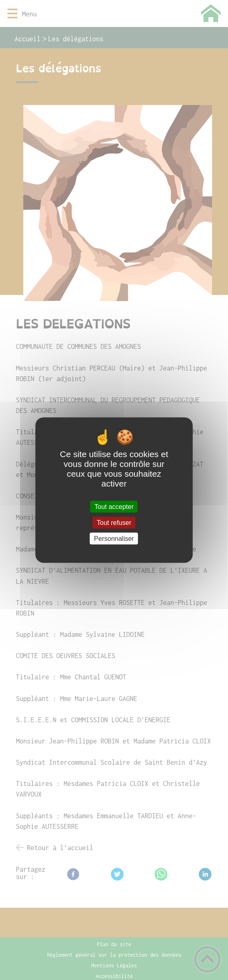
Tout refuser (114, 522)
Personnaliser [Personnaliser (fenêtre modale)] (114, 539)
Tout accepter (114, 506)
